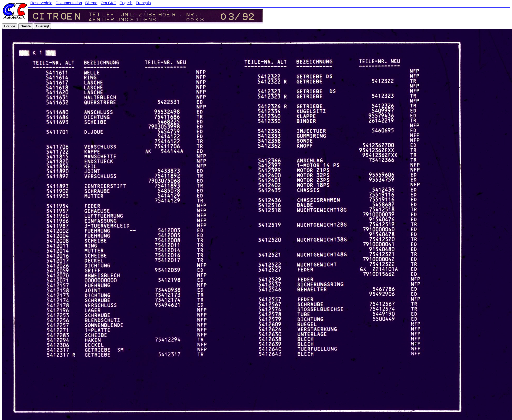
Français (143, 3)
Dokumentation (69, 3)
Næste (25, 26)
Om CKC (109, 3)
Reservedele (41, 3)
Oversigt (43, 26)
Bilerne (91, 3)
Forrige (10, 26)
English (126, 3)
